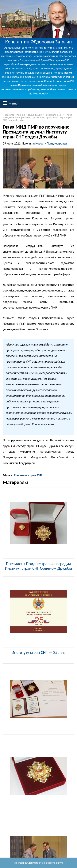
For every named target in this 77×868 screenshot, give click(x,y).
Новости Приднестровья (51, 143)
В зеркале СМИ (54, 115)
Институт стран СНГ (28, 475)
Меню (5, 103)
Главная (20, 115)
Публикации (35, 115)
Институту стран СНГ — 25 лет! (39, 652)
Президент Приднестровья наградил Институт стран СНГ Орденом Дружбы (38, 566)
